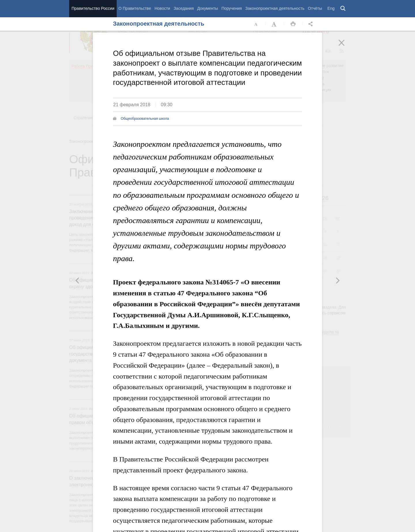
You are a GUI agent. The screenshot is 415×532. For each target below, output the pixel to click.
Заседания (184, 8)
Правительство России (93, 8)
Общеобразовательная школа (145, 119)
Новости (162, 8)
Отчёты (315, 8)
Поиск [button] (343, 9)
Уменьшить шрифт (256, 24)
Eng (331, 8)
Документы (207, 8)
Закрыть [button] (346, 47)
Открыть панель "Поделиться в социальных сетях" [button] (312, 24)
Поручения (232, 8)
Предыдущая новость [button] (337, 280)
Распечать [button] (293, 24)
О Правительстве (135, 8)
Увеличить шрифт (275, 24)
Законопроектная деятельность (275, 8)
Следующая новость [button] (78, 280)
